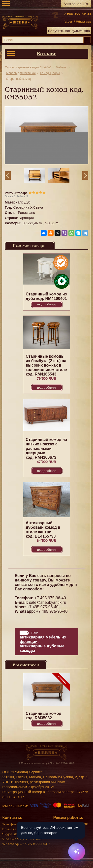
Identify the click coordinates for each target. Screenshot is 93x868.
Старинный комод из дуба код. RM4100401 (46, 296)
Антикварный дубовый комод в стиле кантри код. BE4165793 (43, 530)
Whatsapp (84, 22)
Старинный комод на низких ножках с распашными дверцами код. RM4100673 (46, 448)
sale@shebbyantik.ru (48, 602)
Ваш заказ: (76, 4)
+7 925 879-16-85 (27, 839)
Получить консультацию (69, 31)
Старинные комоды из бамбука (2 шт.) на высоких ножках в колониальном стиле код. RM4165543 (46, 365)
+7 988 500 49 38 (77, 14)
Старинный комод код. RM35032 (44, 716)
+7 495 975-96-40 (50, 598)
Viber (68, 22)
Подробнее (47, 304)
